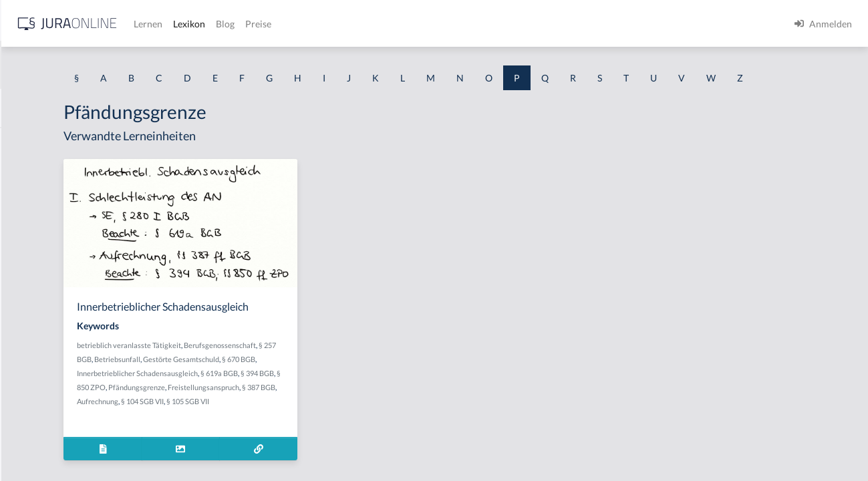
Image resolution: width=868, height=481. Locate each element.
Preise (471, 24)
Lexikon (402, 24)
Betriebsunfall (371, 396)
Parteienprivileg (44, 262)
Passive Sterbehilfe (50, 382)
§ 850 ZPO (285, 439)
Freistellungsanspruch (273, 453)
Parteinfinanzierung (52, 322)
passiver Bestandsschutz (61, 413)
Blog (438, 24)
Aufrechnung (368, 453)
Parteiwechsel (40, 352)
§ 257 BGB (329, 396)
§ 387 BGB (328, 453)
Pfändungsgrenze (333, 439)
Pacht (23, 142)
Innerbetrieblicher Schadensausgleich (298, 425)
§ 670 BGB (333, 411)
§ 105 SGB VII (299, 467)
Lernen (360, 24)
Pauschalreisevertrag (54, 443)
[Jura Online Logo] (280, 24)
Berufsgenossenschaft (273, 396)
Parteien (28, 232)
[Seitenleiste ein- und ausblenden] (192, 20)
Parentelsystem (43, 202)
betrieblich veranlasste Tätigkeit (289, 382)
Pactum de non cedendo (60, 172)
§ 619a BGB (380, 425)
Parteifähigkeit (41, 292)
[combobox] (107, 65)
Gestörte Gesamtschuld (275, 411)
